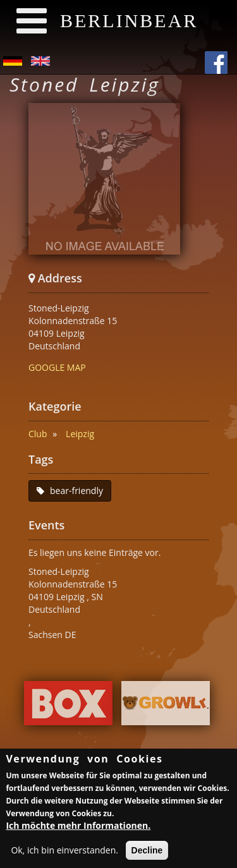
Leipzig (80, 434)
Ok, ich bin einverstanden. (64, 853)
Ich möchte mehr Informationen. (78, 828)
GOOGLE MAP (57, 367)
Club (38, 434)
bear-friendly (76, 491)
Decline (147, 853)
